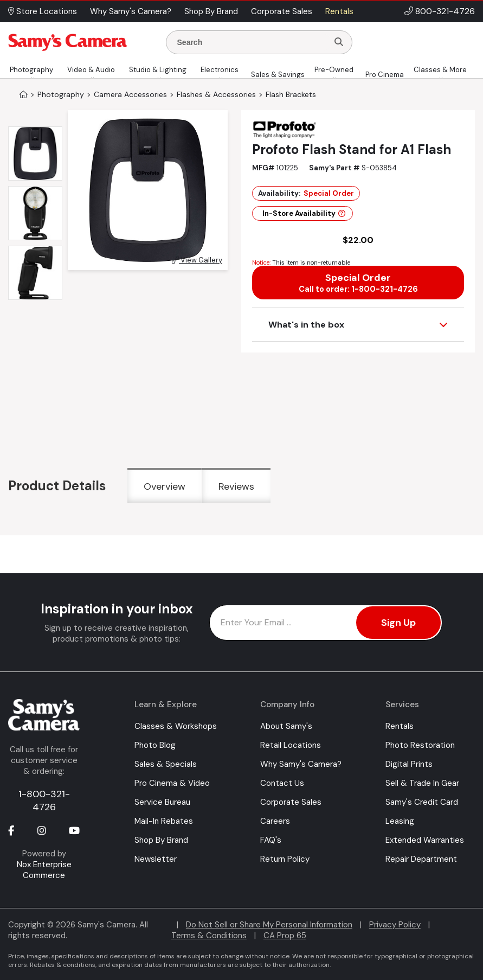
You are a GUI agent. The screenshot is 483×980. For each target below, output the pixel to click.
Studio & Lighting (158, 70)
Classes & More (440, 70)
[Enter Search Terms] (252, 42)
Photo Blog (155, 745)
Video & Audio (91, 70)
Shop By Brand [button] (211, 11)
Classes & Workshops (176, 726)
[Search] (339, 42)
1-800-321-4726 (44, 800)
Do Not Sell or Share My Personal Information (269, 925)
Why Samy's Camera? (301, 764)
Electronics (220, 70)
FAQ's (271, 840)
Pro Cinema (385, 75)
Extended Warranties (425, 840)
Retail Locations (291, 745)
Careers (275, 821)
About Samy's (286, 726)
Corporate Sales (291, 802)
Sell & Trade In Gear (422, 783)
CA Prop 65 (285, 936)
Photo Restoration (420, 745)
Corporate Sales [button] (282, 11)
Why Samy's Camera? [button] (131, 11)
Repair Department (421, 859)
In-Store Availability (304, 213)
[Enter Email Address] (326, 623)
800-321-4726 (445, 11)
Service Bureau (162, 802)
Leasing (400, 821)
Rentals (400, 726)
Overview (165, 486)
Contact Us (282, 783)
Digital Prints (409, 764)
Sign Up (398, 623)
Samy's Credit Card (422, 802)
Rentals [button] (339, 11)
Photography (31, 70)
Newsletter (156, 859)
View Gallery (197, 260)
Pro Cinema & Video (172, 783)
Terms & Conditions (209, 936)
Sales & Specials (166, 764)
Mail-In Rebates (164, 821)
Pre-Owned (334, 70)
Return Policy (285, 859)
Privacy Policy (395, 925)
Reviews (236, 486)
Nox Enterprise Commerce (44, 870)
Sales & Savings (278, 75)
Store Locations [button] (43, 11)
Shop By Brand (161, 840)
